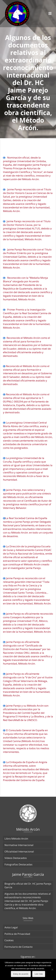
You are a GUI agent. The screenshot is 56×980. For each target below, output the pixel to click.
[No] (52, 969)
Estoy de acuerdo (21, 974)
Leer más (39, 974)
